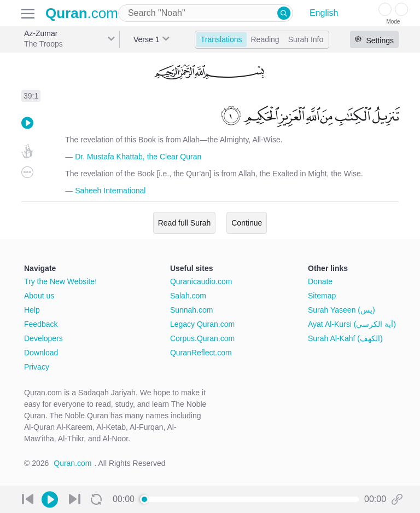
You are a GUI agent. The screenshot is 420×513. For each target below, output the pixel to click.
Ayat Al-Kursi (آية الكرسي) (352, 324)
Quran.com (72, 463)
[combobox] (206, 13)
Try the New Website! (60, 281)
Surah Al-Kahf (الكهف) (345, 338)
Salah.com (188, 296)
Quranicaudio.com (201, 281)
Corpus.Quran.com (202, 338)
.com (82, 13)
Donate (320, 281)
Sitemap (322, 296)
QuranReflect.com (201, 353)
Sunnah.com (192, 310)
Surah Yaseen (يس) (342, 310)
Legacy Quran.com (202, 324)
